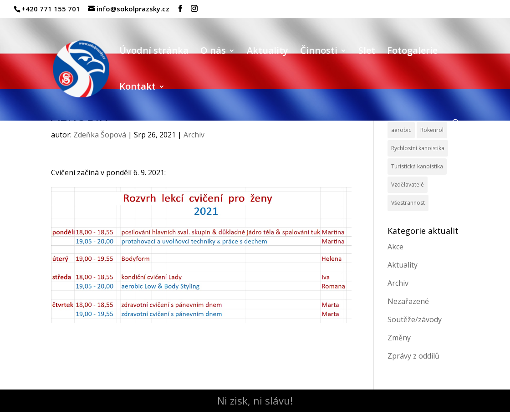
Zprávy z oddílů (413, 356)
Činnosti (319, 52)
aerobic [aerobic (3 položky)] (401, 130)
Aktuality (268, 52)
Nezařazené (408, 301)
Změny (399, 338)
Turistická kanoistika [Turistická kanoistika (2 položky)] (417, 166)
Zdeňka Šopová (100, 135)
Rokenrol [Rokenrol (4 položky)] (432, 130)
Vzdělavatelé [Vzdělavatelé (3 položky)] (408, 185)
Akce (395, 247)
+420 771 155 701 (51, 9)
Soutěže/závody (415, 319)
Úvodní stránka (154, 52)
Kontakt (138, 88)
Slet (367, 52)
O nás (213, 52)
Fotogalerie (412, 52)
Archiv (194, 135)
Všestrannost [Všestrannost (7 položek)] (408, 203)
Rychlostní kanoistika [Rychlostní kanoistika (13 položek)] (418, 148)
